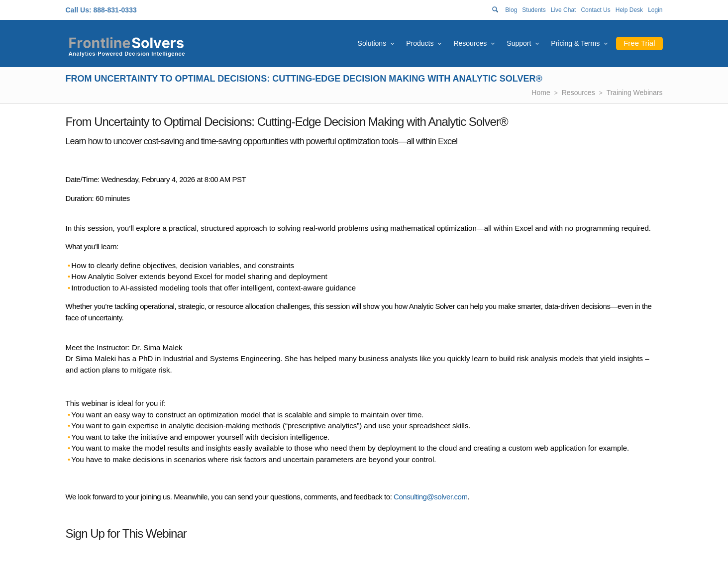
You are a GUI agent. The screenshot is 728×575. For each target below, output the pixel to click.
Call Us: (79, 10)
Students (534, 10)
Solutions (372, 43)
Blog (511, 10)
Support (519, 43)
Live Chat (564, 10)
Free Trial (639, 43)
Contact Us (595, 10)
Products (420, 43)
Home (541, 93)
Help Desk (629, 10)
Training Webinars (635, 93)
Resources (470, 43)
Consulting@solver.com (430, 497)
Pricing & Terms (575, 43)
